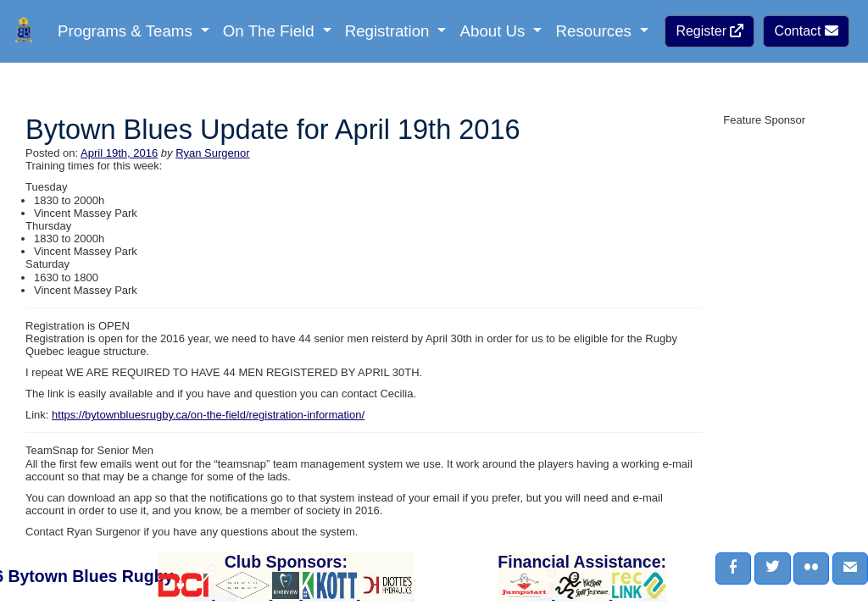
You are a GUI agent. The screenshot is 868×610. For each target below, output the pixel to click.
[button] (733, 568)
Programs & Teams (127, 31)
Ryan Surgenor (212, 153)
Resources (595, 31)
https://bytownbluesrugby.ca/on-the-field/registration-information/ (208, 415)
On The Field (271, 31)
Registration (389, 31)
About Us (494, 31)
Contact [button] (806, 31)
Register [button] (709, 31)
